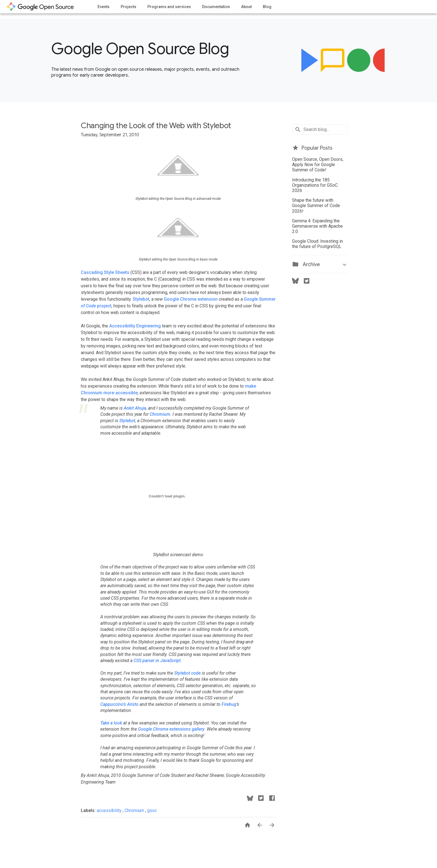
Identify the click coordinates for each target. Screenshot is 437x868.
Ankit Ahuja (135, 408)
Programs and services (169, 7)
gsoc (152, 810)
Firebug (229, 704)
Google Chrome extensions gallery (171, 729)
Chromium (160, 414)
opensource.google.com (40, 7)
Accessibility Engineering (135, 326)
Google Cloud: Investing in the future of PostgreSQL (317, 244)
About (246, 7)
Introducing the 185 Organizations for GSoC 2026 (315, 185)
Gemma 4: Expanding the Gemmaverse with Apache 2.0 (317, 226)
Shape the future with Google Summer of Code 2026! (316, 206)
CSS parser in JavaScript (157, 661)
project (104, 306)
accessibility (110, 810)
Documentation (216, 7)
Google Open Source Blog (140, 49)
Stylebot (141, 299)
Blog (267, 7)
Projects (128, 7)
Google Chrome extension (191, 299)
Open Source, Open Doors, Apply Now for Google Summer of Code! (318, 165)
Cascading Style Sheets (105, 272)
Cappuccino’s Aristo (119, 704)
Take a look (111, 723)
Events (104, 7)
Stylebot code (187, 673)
